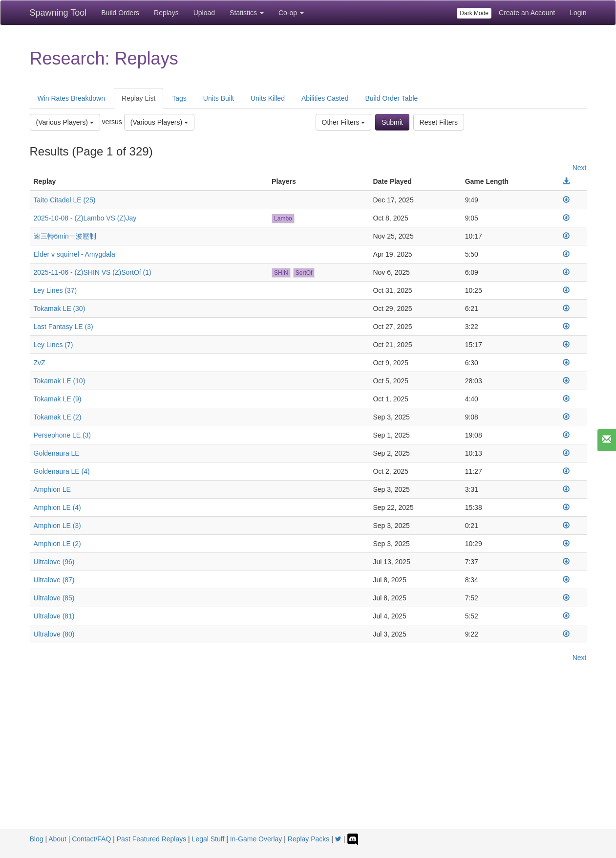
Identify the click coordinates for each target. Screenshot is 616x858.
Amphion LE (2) (57, 544)
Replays (166, 13)
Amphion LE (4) (57, 507)
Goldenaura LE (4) (62, 471)
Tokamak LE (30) (60, 308)
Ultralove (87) (54, 580)
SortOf (304, 273)
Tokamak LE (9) (58, 399)
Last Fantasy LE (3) (64, 327)
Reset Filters (439, 122)
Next (580, 168)
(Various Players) (65, 122)
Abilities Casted (325, 98)
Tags (179, 98)
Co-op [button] (291, 13)
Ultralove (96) (54, 562)
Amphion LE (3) (57, 526)
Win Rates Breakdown (72, 98)
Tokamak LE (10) (60, 381)
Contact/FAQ (91, 839)
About (57, 839)
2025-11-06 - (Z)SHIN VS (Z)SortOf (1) (93, 272)
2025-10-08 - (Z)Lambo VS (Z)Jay (85, 218)
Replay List (138, 98)
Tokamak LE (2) (58, 417)
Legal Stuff (208, 839)
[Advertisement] (308, 755)
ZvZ (40, 363)
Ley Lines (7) (53, 345)
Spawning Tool (58, 13)
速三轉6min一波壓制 (65, 236)
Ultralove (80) (54, 634)
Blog (37, 839)
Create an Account (527, 13)
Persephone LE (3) (63, 435)
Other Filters (344, 122)
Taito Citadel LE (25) (65, 200)
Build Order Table (391, 98)
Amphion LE (52, 489)
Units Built (219, 98)
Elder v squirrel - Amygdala (74, 254)
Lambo (283, 219)
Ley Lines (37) (55, 290)
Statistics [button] (247, 13)
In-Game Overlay (256, 839)
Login (578, 13)
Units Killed (268, 98)
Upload (204, 13)
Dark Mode (474, 13)
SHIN (281, 273)
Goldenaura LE (57, 453)
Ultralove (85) (54, 598)
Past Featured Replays (151, 839)
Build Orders (120, 13)
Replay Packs (309, 839)
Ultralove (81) (54, 616)
